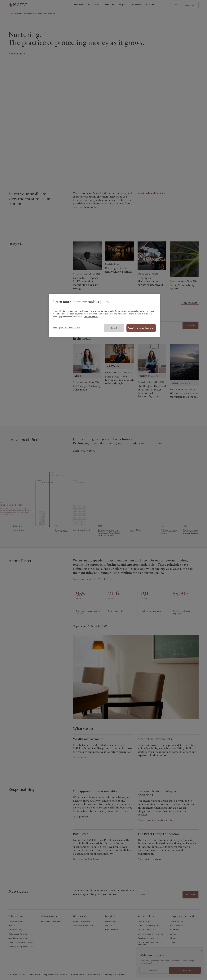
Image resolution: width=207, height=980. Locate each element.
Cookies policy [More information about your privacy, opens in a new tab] (91, 317)
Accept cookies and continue (141, 328)
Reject (114, 328)
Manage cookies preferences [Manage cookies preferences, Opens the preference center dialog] (66, 328)
